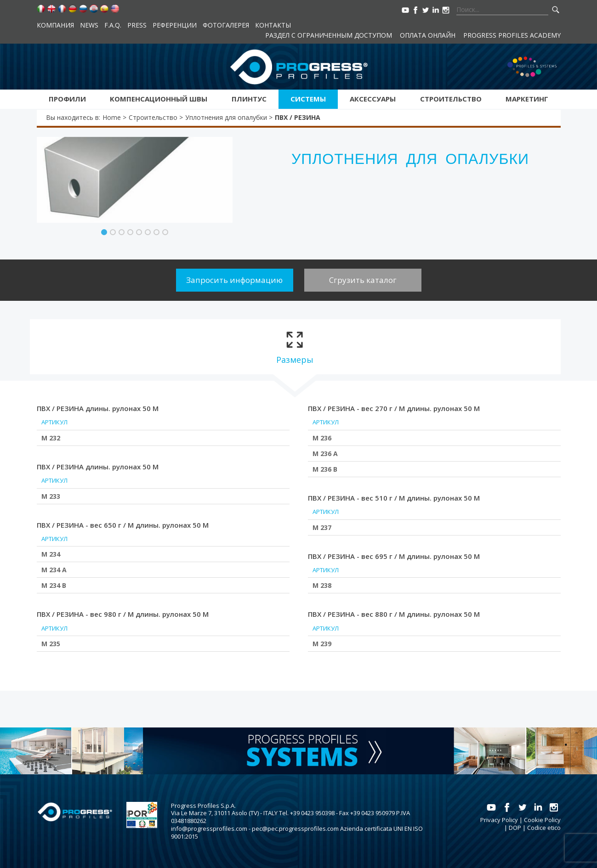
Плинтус (249, 99)
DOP (515, 828)
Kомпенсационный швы (159, 99)
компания (55, 25)
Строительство (451, 99)
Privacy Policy (499, 820)
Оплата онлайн (428, 35)
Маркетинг (527, 99)
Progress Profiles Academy (512, 35)
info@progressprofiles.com (209, 829)
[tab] (295, 347)
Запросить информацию (234, 280)
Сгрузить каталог (363, 280)
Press (137, 25)
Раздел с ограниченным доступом (329, 35)
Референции (175, 25)
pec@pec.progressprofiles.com (295, 829)
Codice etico (544, 828)
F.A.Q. (113, 25)
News (89, 25)
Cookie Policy (542, 820)
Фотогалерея (226, 25)
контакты (273, 25)
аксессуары (373, 99)
